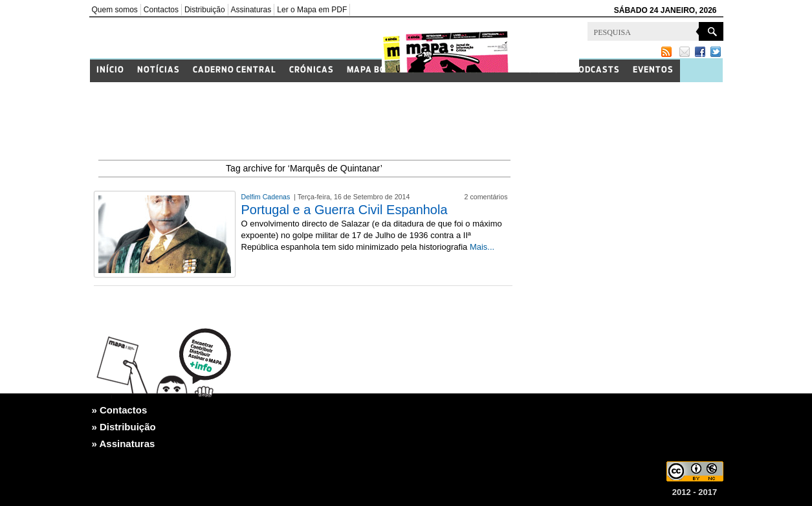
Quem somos (115, 10)
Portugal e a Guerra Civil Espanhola (345, 210)
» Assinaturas (124, 444)
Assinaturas (251, 10)
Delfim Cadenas (267, 197)
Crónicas (312, 70)
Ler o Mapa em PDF (312, 10)
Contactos (161, 10)
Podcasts (596, 70)
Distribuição (205, 10)
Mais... (482, 247)
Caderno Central (235, 70)
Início (110, 70)
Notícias (159, 70)
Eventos (653, 70)
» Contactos (120, 410)
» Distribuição (124, 427)
